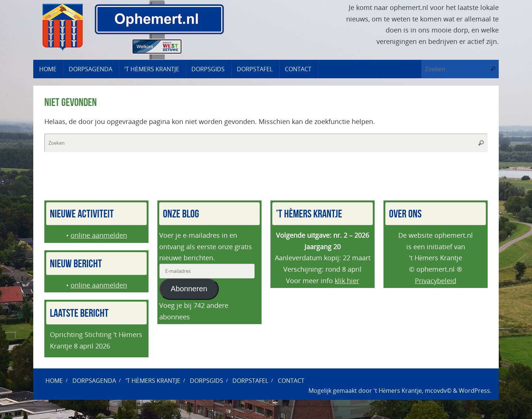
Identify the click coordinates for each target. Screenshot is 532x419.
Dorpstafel (250, 381)
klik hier (347, 281)
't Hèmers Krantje (398, 391)
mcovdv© (438, 391)
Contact (291, 381)
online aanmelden (99, 235)
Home (54, 381)
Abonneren (189, 289)
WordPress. (475, 391)
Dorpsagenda (94, 381)
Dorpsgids (207, 381)
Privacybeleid (436, 281)
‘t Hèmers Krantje (153, 381)
